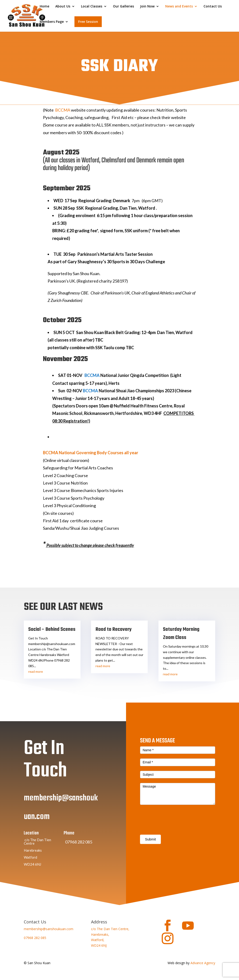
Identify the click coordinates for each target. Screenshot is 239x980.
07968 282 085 (35, 938)
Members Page (52, 22)
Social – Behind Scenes (52, 629)
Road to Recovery (114, 629)
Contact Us (213, 7)
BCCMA (63, 110)
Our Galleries (123, 7)
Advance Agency (203, 963)
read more (36, 671)
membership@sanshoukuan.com (49, 929)
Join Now (147, 7)
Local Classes (92, 7)
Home (44, 7)
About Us (63, 7)
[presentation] (176, 834)
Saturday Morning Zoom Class (181, 633)
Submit (150, 854)
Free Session (88, 22)
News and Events (179, 7)
